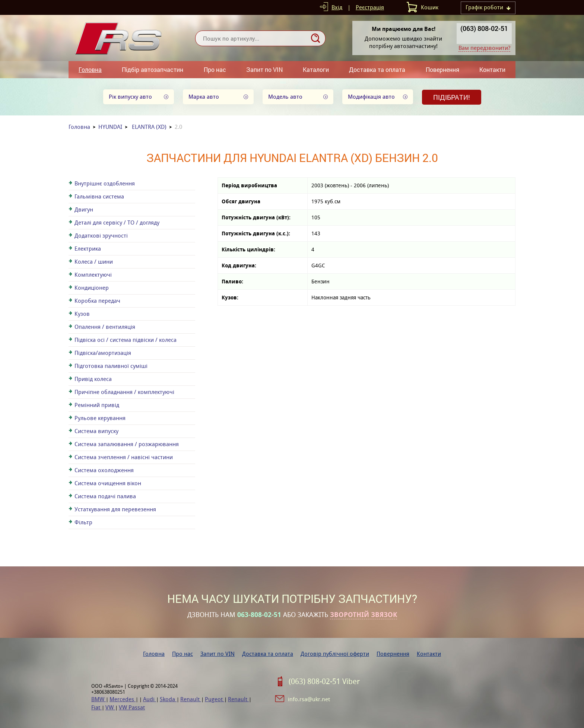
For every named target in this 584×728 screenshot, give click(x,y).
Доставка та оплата (377, 69)
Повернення (442, 69)
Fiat (96, 707)
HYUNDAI (110, 127)
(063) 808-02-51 (484, 28)
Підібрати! (452, 97)
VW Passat (132, 707)
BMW (99, 699)
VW (110, 707)
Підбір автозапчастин (153, 69)
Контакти (492, 69)
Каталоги (316, 69)
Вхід (337, 7)
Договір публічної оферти (335, 654)
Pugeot (215, 699)
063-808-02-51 (259, 615)
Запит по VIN (264, 69)
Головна (90, 69)
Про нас (215, 69)
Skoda (168, 699)
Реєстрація (370, 7)
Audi (150, 699)
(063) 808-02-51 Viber (324, 681)
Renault (191, 699)
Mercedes (123, 699)
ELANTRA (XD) (149, 127)
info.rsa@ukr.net (309, 699)
